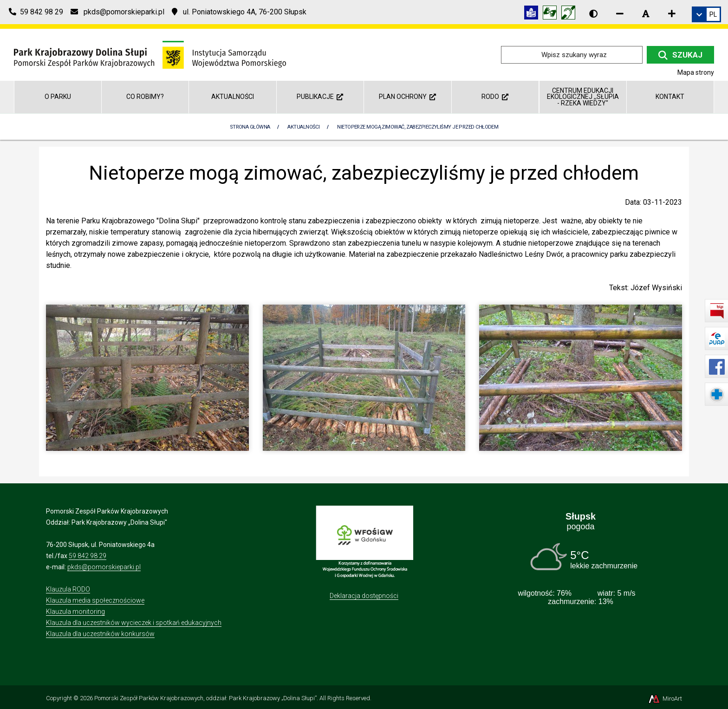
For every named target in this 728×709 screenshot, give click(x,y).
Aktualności (233, 97)
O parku (58, 97)
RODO (495, 97)
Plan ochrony (407, 97)
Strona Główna (250, 127)
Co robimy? (145, 97)
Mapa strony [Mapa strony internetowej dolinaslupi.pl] (696, 72)
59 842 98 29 (88, 556)
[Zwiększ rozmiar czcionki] (672, 13)
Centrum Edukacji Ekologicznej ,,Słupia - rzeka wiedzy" (583, 97)
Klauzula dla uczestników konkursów (100, 634)
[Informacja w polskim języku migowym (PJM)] (571, 14)
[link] (706, 14)
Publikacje (320, 97)
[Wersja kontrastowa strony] (593, 13)
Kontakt (670, 97)
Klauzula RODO (68, 589)
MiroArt (665, 699)
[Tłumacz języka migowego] (552, 14)
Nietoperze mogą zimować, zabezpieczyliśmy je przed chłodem (418, 127)
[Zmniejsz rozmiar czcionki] (620, 13)
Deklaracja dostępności (364, 596)
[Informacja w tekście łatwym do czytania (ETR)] (533, 14)
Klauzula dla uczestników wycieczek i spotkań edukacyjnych (134, 623)
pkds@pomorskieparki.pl (104, 567)
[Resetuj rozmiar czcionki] (646, 13)
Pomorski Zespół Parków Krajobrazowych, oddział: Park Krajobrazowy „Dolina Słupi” (205, 698)
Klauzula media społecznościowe (95, 600)
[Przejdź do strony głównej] (150, 54)
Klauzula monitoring (75, 611)
